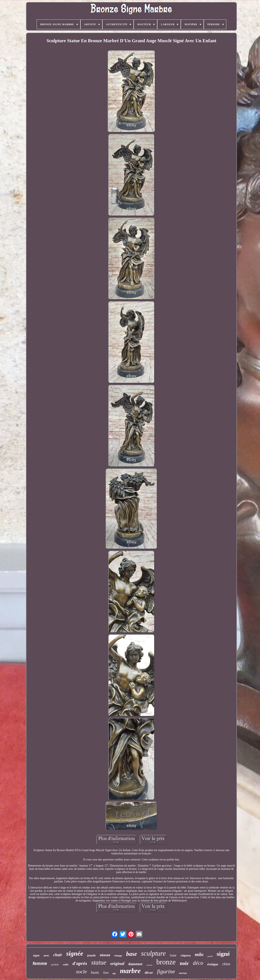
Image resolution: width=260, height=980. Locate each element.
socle (81, 972)
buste (95, 972)
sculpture (153, 953)
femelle (91, 956)
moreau (183, 973)
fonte (173, 955)
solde (66, 964)
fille (114, 974)
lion (106, 973)
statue (99, 962)
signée (75, 953)
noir (184, 963)
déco (198, 963)
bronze (166, 962)
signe (36, 955)
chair (58, 955)
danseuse (135, 964)
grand (210, 956)
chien (226, 964)
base (132, 954)
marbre (130, 971)
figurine (166, 971)
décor (149, 973)
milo (199, 955)
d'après (80, 963)
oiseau (105, 955)
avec (46, 955)
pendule (55, 965)
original (117, 964)
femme (40, 963)
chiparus (186, 956)
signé (223, 954)
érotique (213, 964)
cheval (149, 965)
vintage (118, 956)
